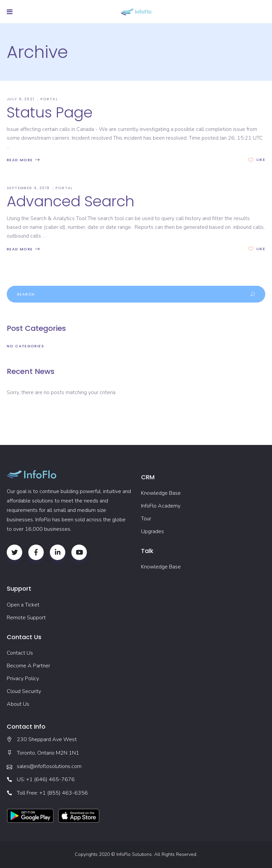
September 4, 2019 (29, 188)
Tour (146, 519)
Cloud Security (24, 691)
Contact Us (20, 653)
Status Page (50, 112)
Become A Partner (28, 666)
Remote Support (26, 618)
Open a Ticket (23, 605)
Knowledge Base (161, 493)
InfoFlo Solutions (134, 854)
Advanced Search (71, 201)
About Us (18, 704)
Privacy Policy (23, 679)
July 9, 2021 (21, 99)
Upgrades (152, 531)
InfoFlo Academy (161, 506)
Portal (49, 99)
